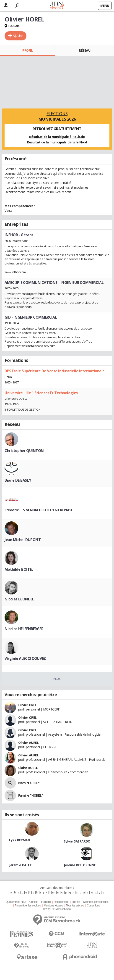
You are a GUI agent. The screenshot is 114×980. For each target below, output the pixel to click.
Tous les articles (75, 906)
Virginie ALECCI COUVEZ (25, 658)
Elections (57, 116)
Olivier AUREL (28, 743)
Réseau (85, 50)
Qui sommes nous (16, 902)
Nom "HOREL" (29, 783)
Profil (27, 50)
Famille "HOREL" (31, 795)
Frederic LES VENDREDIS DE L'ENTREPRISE (39, 510)
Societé (76, 902)
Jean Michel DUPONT (23, 540)
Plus (57, 679)
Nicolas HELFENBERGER (24, 629)
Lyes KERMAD (19, 840)
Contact (34, 902)
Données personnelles (96, 902)
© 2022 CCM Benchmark (57, 909)
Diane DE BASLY (18, 480)
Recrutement (61, 902)
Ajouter (18, 36)
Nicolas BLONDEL (19, 599)
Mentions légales (53, 906)
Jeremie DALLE (20, 865)
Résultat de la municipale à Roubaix (57, 137)
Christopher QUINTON (24, 451)
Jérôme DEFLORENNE (80, 865)
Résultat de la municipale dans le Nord (57, 142)
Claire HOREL (28, 768)
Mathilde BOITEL (19, 569)
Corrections (93, 906)
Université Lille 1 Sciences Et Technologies (41, 393)
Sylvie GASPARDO (77, 841)
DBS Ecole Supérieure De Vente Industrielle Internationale (55, 371)
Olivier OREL (27, 705)
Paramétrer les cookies (28, 906)
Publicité (46, 902)
